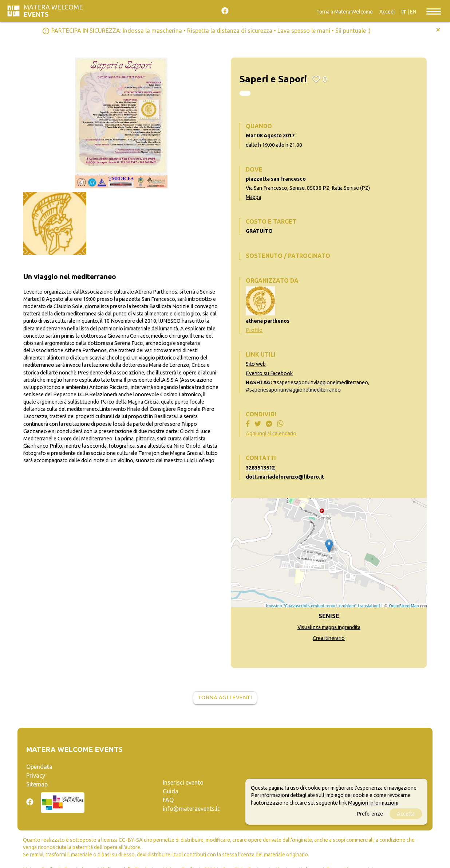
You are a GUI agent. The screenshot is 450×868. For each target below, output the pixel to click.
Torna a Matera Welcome (345, 12)
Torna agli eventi (225, 698)
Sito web (256, 364)
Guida (171, 791)
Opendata (39, 767)
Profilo (254, 330)
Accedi (387, 12)
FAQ (168, 800)
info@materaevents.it (191, 809)
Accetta (406, 814)
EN (413, 12)
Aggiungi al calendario (271, 433)
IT (404, 12)
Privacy (36, 775)
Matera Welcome (53, 11)
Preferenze (370, 814)
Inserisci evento (183, 782)
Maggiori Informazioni (373, 803)
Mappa (253, 197)
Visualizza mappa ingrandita (329, 627)
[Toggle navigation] (434, 11)
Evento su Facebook (269, 373)
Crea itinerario (329, 638)
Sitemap (37, 784)
